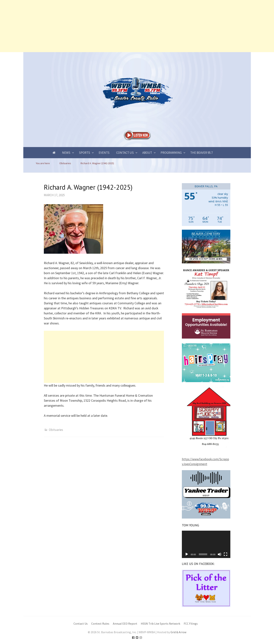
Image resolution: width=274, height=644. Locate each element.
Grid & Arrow (178, 632)
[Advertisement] (112, 26)
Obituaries (56, 430)
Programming (171, 153)
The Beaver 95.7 (201, 153)
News (66, 153)
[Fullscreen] (226, 554)
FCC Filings (191, 624)
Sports (84, 153)
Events (104, 153)
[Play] (187, 554)
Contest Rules (100, 624)
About (147, 153)
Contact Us (125, 153)
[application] (206, 544)
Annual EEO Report (125, 624)
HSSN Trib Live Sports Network (161, 624)
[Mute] (220, 554)
